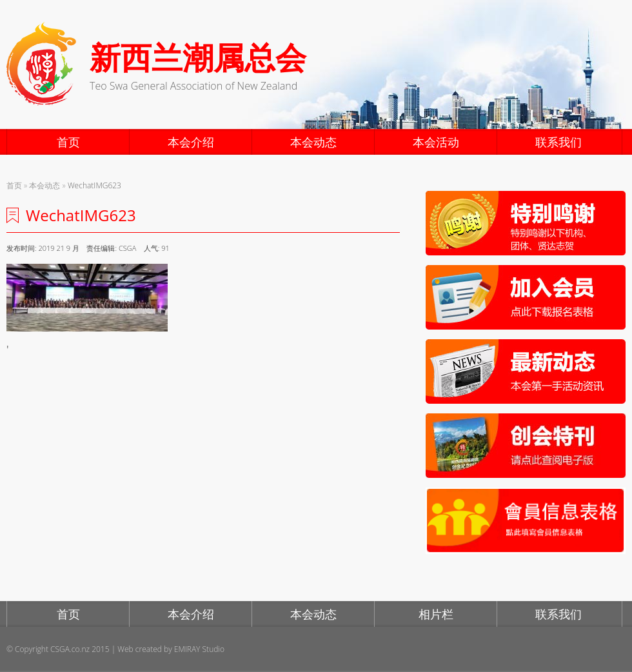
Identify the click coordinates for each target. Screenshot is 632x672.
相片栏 (436, 614)
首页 (68, 142)
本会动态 (313, 142)
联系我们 (558, 142)
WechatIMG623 (94, 185)
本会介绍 (191, 142)
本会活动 (436, 142)
